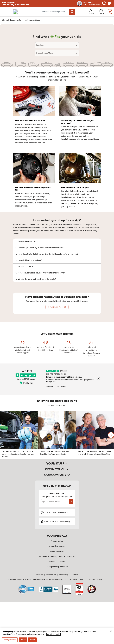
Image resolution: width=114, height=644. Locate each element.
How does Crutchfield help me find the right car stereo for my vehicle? (47, 254)
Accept (32, 640)
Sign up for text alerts (56, 513)
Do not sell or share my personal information (57, 557)
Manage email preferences (57, 567)
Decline (23, 640)
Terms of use (51, 575)
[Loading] (57, 45)
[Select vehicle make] (57, 53)
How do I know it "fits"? (27, 242)
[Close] (111, 631)
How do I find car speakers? (29, 260)
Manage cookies (57, 551)
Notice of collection (57, 562)
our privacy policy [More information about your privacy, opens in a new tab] (53, 634)
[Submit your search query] (72, 12)
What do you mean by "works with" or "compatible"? (40, 248)
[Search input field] (58, 12)
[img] (103, 4)
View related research (57, 307)
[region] (57, 435)
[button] (111, 435)
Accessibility (64, 575)
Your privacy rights (57, 546)
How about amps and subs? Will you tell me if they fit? (40, 273)
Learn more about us (57, 405)
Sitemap (75, 575)
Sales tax (40, 575)
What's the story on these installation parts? (36, 279)
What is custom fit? (25, 267)
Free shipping (15, 4)
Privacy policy (57, 541)
